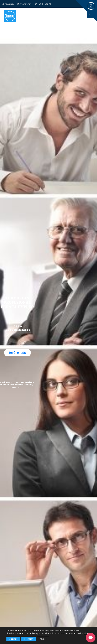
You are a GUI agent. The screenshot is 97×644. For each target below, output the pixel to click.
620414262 (9, 4)
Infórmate (17, 353)
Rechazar (28, 639)
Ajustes (43, 639)
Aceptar (13, 639)
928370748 (24, 4)
